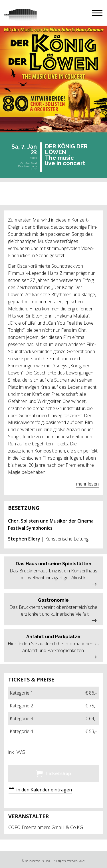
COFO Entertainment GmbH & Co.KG (46, 827)
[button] (97, 13)
